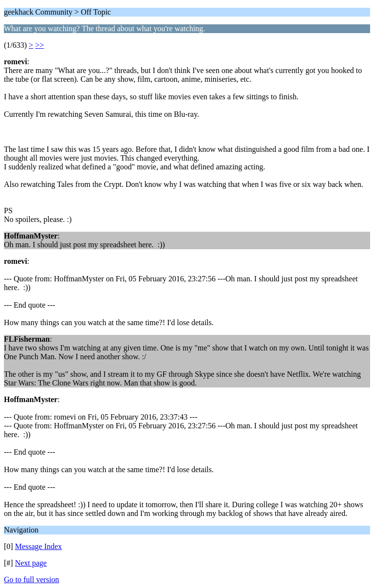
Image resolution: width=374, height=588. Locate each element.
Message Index (38, 546)
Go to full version (31, 579)
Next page (31, 563)
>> (39, 45)
